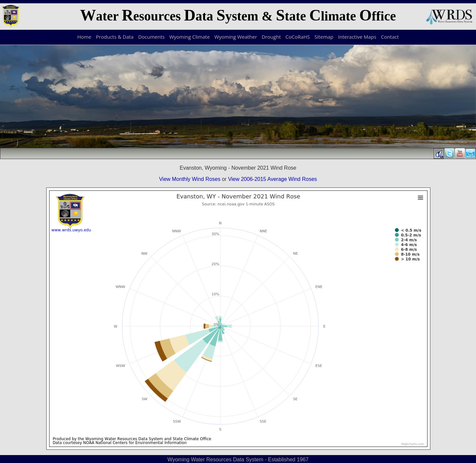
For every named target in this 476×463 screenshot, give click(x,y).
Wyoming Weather (236, 37)
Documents (151, 37)
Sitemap (324, 37)
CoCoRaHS (298, 37)
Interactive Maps (357, 37)
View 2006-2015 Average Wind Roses (273, 179)
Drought (271, 37)
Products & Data (115, 37)
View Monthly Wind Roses (190, 179)
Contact (390, 37)
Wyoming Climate (189, 37)
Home (84, 37)
